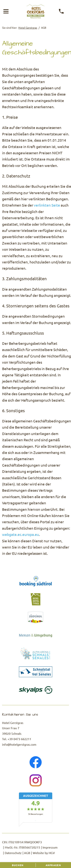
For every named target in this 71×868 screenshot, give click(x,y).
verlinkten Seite (47, 205)
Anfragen (53, 865)
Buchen (18, 865)
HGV (52, 853)
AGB (27, 853)
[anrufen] (61, 11)
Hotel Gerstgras (28, 28)
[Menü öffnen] (6, 11)
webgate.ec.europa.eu (21, 534)
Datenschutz (13, 853)
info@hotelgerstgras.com (19, 744)
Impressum (50, 847)
